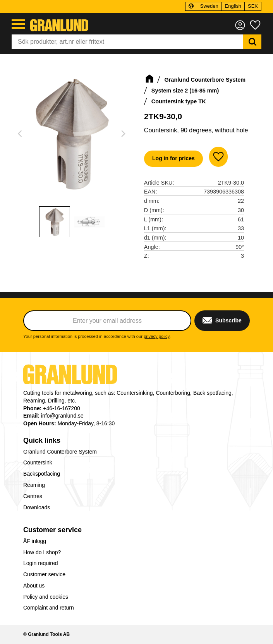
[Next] (123, 134)
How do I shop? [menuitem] (42, 552)
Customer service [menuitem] (52, 530)
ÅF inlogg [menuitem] (35, 541)
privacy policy (156, 336)
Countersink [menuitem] (38, 462)
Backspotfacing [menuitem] (42, 474)
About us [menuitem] (34, 586)
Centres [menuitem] (33, 496)
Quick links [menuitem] (42, 440)
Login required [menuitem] (41, 563)
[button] (18, 24)
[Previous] (21, 134)
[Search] (252, 42)
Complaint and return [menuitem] (49, 608)
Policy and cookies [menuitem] (46, 597)
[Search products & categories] (127, 42)
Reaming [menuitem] (34, 485)
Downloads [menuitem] (37, 507)
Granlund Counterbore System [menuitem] (60, 452)
